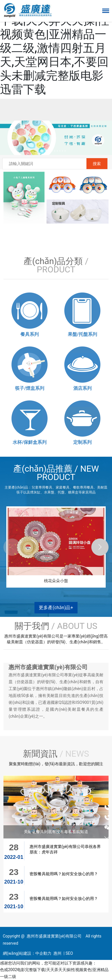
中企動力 (43, 953)
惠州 (57, 953)
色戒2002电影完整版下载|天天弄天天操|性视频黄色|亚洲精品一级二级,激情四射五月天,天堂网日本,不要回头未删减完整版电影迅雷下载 (55, 48)
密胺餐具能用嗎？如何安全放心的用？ (64, 898)
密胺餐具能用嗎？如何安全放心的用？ (64, 874)
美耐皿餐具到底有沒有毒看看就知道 (56, 832)
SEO (69, 953)
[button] (47, 151)
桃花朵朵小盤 (56, 581)
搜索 (97, 164)
